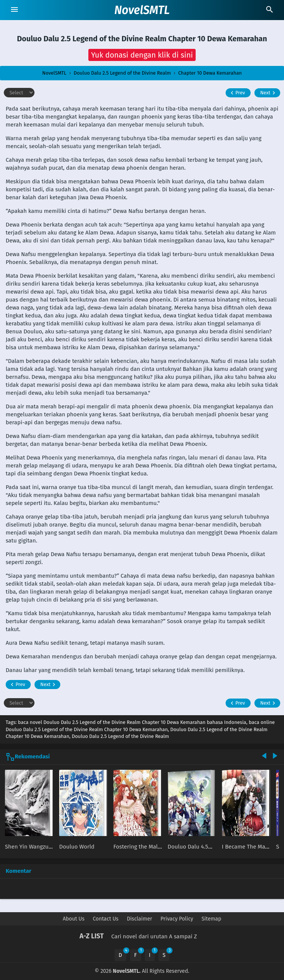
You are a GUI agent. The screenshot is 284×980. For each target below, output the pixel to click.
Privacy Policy (177, 919)
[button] (142, 55)
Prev (237, 93)
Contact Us (106, 919)
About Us (74, 919)
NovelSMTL (142, 10)
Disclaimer (139, 919)
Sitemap (211, 919)
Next (269, 93)
